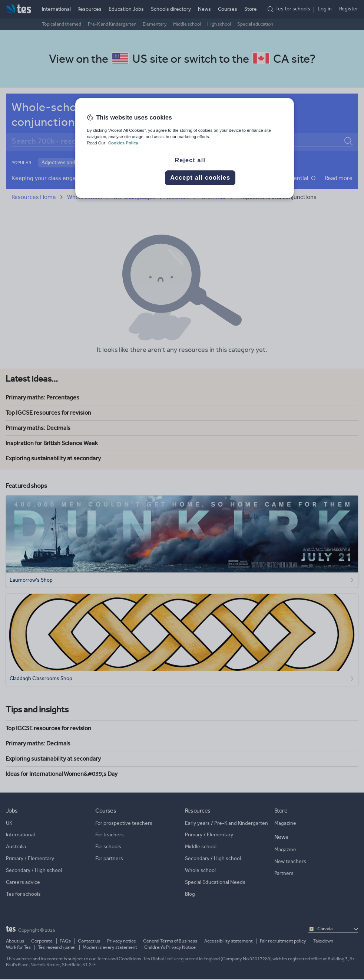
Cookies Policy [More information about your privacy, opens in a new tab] (123, 143)
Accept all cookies (200, 178)
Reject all (190, 160)
